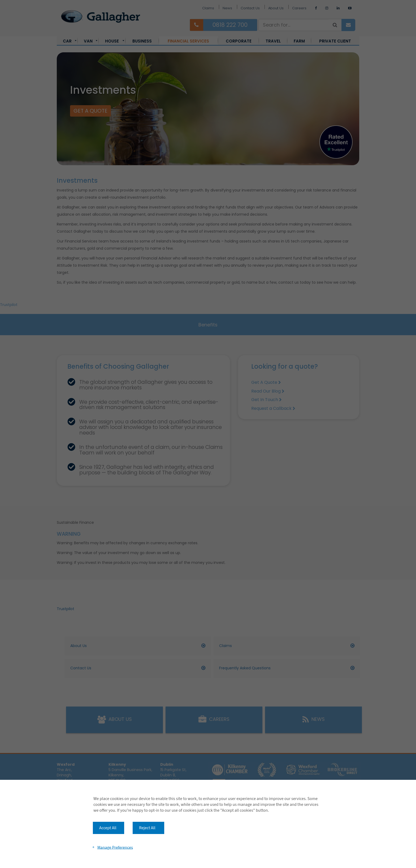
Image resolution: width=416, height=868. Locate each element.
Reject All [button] (147, 828)
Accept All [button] (108, 828)
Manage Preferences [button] (115, 847)
